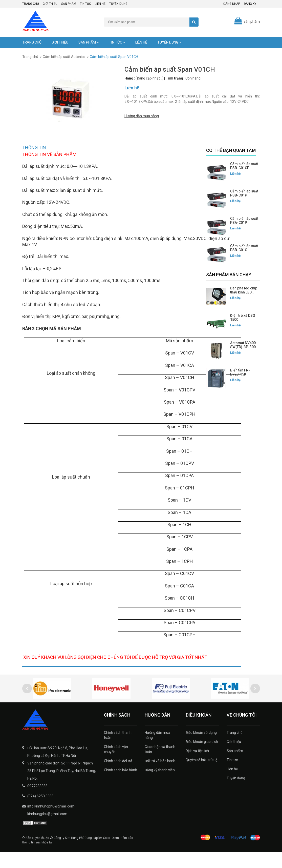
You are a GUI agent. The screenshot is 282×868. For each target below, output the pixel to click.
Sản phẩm (69, 4)
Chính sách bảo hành (121, 786)
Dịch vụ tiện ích (197, 766)
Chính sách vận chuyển (116, 765)
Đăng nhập (232, 4)
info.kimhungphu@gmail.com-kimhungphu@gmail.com (51, 826)
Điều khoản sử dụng (201, 748)
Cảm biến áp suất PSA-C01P (244, 221)
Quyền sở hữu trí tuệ (201, 776)
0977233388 (37, 802)
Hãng (129, 78)
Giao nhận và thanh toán (160, 765)
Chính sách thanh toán (118, 751)
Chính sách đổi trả (118, 777)
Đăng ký (250, 4)
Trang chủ (31, 4)
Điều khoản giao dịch (202, 757)
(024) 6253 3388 (40, 812)
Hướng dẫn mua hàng (142, 115)
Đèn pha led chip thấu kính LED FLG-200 (244, 292)
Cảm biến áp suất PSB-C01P (244, 193)
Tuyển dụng (118, 4)
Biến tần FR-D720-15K (240, 372)
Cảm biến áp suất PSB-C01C (244, 248)
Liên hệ (100, 4)
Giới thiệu (50, 4)
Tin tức (85, 4)
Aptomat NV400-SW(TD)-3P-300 (244, 345)
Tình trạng (174, 78)
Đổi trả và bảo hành (160, 777)
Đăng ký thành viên (160, 786)
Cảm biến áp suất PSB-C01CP (244, 166)
